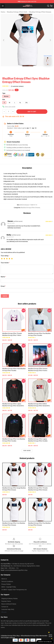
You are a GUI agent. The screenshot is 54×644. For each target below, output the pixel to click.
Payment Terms (6, 601)
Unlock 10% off (50, 636)
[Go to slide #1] (22, 71)
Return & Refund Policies (9, 604)
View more (27, 451)
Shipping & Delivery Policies (9, 599)
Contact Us (5, 607)
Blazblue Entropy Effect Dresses (40, 12)
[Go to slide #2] (32, 71)
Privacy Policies (6, 584)
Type (4, 93)
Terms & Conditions (7, 581)
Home (3, 12)
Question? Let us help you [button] (45, 642)
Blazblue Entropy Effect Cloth (17, 12)
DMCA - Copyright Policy (9, 587)
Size (4, 99)
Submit (5, 296)
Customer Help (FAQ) (8, 609)
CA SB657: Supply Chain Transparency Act (14, 590)
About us (4, 579)
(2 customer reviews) (17, 86)
